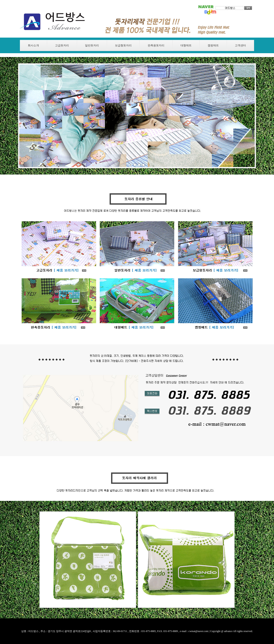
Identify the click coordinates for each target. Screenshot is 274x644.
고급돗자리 (62, 45)
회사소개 (33, 45)
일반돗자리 (92, 45)
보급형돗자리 (123, 45)
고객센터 (240, 45)
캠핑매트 (213, 45)
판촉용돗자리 (156, 45)
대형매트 (186, 45)
